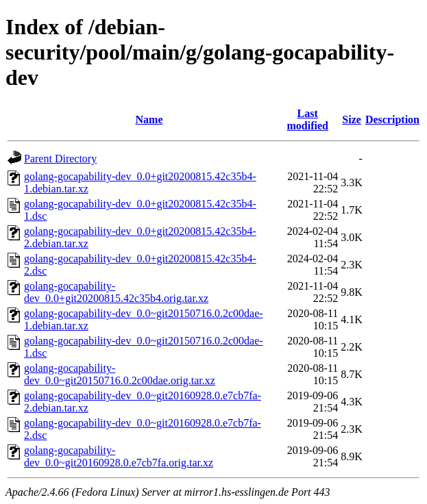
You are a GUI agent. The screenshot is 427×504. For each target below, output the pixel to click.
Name (149, 119)
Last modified (307, 119)
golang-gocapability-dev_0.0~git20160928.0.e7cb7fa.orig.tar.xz (119, 456)
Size (352, 119)
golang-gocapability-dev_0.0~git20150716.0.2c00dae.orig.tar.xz (120, 374)
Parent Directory (60, 159)
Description (392, 119)
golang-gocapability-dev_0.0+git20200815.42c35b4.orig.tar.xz (116, 292)
